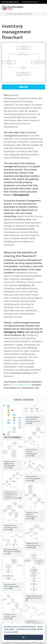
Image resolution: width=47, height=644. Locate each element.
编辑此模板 (24, 87)
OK (23, 637)
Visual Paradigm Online (20, 385)
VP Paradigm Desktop (30, 2)
